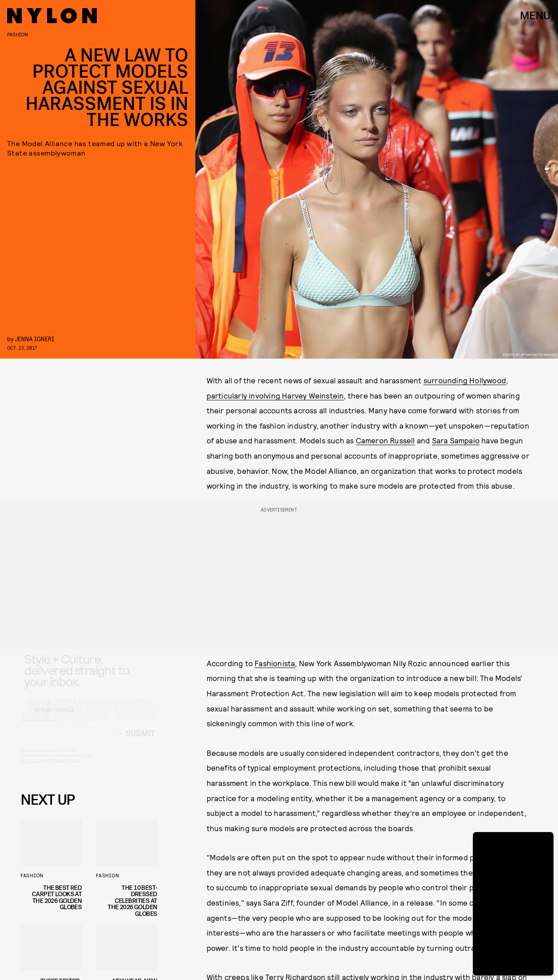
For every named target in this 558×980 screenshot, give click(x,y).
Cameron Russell (385, 440)
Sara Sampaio (456, 440)
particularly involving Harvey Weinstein (275, 395)
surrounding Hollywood (465, 380)
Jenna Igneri (35, 339)
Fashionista (275, 663)
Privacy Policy (66, 768)
